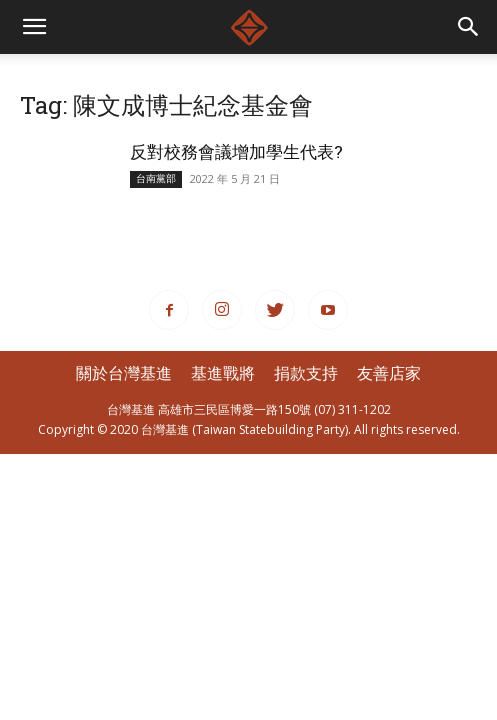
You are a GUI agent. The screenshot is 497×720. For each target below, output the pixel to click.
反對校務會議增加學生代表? (236, 151)
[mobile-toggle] (34, 27)
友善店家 (389, 373)
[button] (469, 27)
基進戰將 (223, 373)
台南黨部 (156, 178)
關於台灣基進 (124, 373)
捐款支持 (306, 373)
